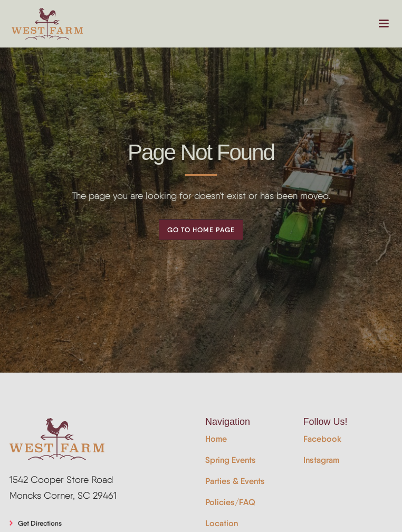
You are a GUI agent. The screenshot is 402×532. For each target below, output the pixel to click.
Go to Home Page (201, 230)
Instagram (321, 460)
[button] (384, 24)
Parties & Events (235, 481)
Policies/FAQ (230, 502)
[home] (47, 24)
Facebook (322, 439)
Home (216, 439)
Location (222, 523)
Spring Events (231, 460)
